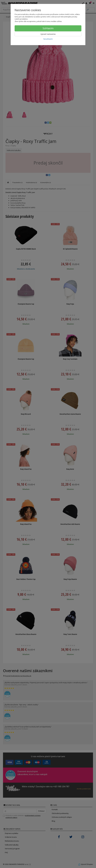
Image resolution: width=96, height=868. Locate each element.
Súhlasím (48, 28)
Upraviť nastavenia (48, 34)
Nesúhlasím (48, 39)
